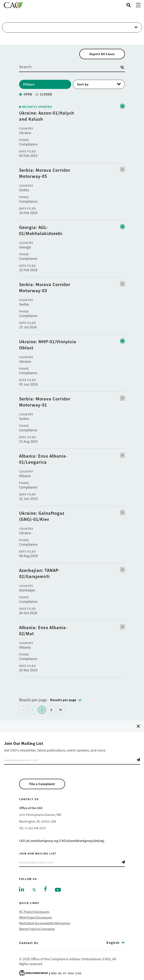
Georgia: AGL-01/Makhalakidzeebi (41, 230)
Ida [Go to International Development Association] (60, 973)
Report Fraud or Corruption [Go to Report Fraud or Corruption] (37, 929)
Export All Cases (102, 54)
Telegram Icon (138, 760)
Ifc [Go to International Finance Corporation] (65, 973)
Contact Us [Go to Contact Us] (29, 943)
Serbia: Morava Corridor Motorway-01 (45, 402)
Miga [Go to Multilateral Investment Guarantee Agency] (71, 973)
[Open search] (129, 5)
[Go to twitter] (34, 889)
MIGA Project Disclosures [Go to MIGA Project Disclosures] (36, 917)
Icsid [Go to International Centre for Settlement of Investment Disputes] (78, 973)
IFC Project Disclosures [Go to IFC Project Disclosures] (34, 912)
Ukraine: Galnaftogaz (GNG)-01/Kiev (42, 516)
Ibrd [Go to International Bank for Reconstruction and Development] (54, 973)
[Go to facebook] (45, 888)
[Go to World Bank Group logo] (34, 973)
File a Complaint (42, 784)
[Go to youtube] (58, 889)
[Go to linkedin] (22, 889)
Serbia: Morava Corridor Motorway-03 (45, 287)
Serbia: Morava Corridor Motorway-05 (45, 173)
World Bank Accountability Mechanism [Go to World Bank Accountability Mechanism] (45, 923)
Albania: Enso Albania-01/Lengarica (43, 459)
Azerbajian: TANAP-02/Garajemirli (39, 573)
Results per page (33, 700)
